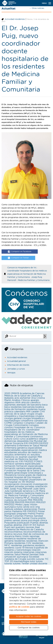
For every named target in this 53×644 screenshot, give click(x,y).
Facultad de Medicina (16, 459)
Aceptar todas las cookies (29, 616)
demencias (10, 441)
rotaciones (29, 552)
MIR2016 (38, 500)
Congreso (18, 423)
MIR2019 (20, 502)
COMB (8, 423)
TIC (47, 559)
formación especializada (30, 466)
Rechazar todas (29, 622)
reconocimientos (13, 532)
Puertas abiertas (39, 523)
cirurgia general (13, 418)
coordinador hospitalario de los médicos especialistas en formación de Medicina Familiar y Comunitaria (27, 274)
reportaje (34, 536)
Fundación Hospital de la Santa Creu (25, 471)
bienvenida (29, 407)
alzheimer (25, 398)
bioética (40, 407)
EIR (26, 443)
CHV (42, 412)
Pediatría (17, 511)
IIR (23, 482)
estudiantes (11, 452)
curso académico (29, 439)
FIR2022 (28, 462)
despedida (23, 441)
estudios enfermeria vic (17, 455)
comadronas (41, 421)
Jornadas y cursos (16, 369)
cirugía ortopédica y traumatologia (23, 415)
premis (42, 518)
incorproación (12, 484)
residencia (10, 539)
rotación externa (13, 552)
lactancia (28, 491)
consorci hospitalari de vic (19, 427)
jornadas (19, 486)
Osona (41, 509)
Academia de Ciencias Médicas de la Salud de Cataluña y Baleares (24, 396)
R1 (31, 525)
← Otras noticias (37, 8)
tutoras (8, 564)
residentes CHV (23, 543)
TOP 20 (9, 561)
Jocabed (9, 486)
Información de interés (18, 365)
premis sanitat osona (16, 521)
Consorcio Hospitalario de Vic (22, 268)
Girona (21, 475)
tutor (32, 561)
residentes (20, 541)
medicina (29, 493)
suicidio (31, 559)
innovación (26, 484)
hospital (9, 477)
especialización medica (34, 450)
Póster (41, 511)
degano (43, 439)
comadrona (27, 421)
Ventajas (11, 373)
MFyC (27, 498)
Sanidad (34, 555)
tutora (39, 561)
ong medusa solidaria (22, 508)
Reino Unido (22, 536)
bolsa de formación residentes (21, 409)
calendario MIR (22, 412)
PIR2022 (32, 511)
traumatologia (21, 561)
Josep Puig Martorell (21, 489)
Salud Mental (22, 555)
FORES (38, 462)
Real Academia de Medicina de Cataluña (24, 528)
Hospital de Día (22, 477)
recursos (18, 534)
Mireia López (22, 505)
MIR (30, 500)
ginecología (21, 473)
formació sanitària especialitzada (22, 464)
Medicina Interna (14, 498)
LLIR (36, 491)
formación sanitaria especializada (23, 468)
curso (16, 439)
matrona (19, 493)
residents (40, 545)
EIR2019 (33, 443)
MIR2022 (9, 505)
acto (17, 398)
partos (8, 511)
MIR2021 (41, 502)
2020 (7, 393)
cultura (8, 439)
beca (45, 405)
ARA (18, 403)
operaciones (30, 509)
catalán (35, 412)
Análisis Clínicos (21, 400)
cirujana (40, 416)
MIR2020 (30, 502)
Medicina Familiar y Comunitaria (34, 280)
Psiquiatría (10, 523)
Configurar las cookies (29, 628)
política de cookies (19, 607)
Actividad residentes (15, 19)
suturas (40, 559)
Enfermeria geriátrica (16, 448)
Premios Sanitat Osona (25, 518)
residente (21, 539)
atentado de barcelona (29, 405)
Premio (32, 514)
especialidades (13, 450)
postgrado (10, 514)
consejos (34, 425)
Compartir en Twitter (18, 258)
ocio (32, 507)
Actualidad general (16, 361)
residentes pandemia (23, 545)
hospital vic (15, 482)
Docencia (18, 443)
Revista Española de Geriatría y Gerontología (26, 549)
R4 (34, 525)
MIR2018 (9, 502)
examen (23, 457)
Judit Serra (39, 489)
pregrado (22, 514)
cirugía (30, 414)
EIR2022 (43, 443)
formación (10, 466)
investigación (40, 484)
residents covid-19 (14, 548)
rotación (36, 550)
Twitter (25, 564)
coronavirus (36, 437)
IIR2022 (30, 482)
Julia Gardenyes (13, 491)
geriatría (9, 473)
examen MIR (35, 457)
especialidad (35, 448)
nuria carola (23, 507)
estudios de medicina (30, 452)
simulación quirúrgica (16, 557)
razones (30, 527)
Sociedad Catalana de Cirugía (22, 558)
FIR (21, 462)
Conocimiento (21, 425)
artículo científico (31, 403)
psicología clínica (37, 521)
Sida (42, 555)
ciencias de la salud (15, 414)
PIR (25, 511)
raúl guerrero (18, 527)
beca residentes (13, 407)
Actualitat (8, 9)
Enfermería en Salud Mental (32, 446)
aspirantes (10, 405)
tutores (17, 564)
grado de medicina (36, 475)
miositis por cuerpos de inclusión (24, 499)
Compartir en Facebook (20, 252)
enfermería (10, 446)
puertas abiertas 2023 (17, 525)
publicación (23, 523)
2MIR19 (15, 393)
